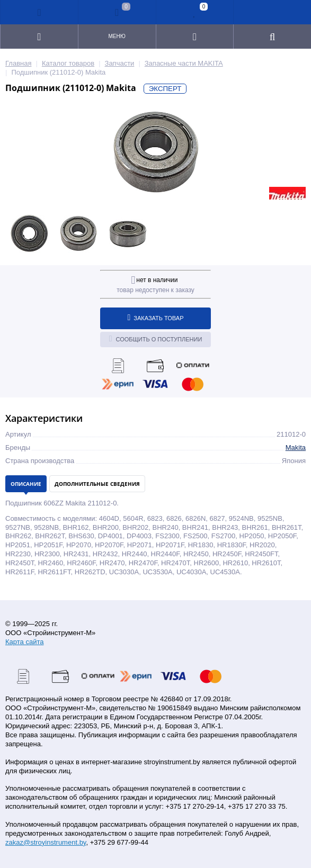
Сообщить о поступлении (156, 339)
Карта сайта (24, 642)
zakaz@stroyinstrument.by (46, 842)
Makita (296, 447)
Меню (117, 36)
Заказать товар (156, 318)
